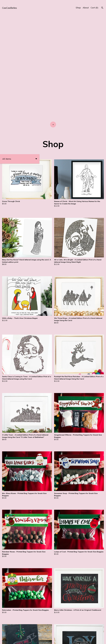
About (86, 8)
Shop (78, 8)
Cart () (94, 8)
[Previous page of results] (43, 634)
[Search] (102, 8)
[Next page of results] (63, 634)
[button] (20, 53)
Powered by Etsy (26, 640)
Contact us (98, 640)
